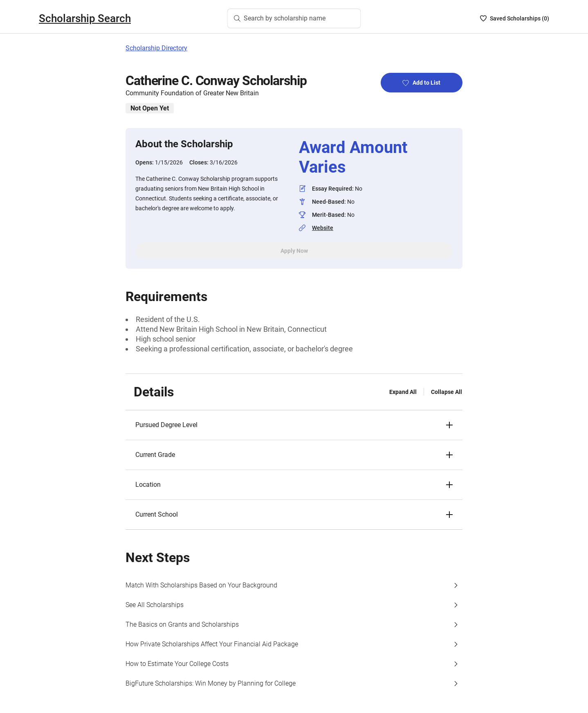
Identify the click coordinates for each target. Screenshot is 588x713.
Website (323, 228)
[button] (294, 425)
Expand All (403, 392)
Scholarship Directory (156, 48)
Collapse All (447, 392)
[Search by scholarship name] (294, 18)
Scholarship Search (85, 18)
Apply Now (294, 251)
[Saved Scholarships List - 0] (515, 18)
